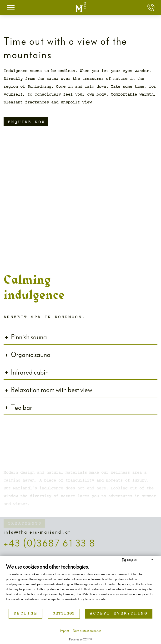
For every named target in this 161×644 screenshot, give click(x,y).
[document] (80, 585)
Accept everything (119, 614)
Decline (25, 614)
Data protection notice (87, 631)
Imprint (65, 631)
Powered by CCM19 (80, 639)
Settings (64, 614)
